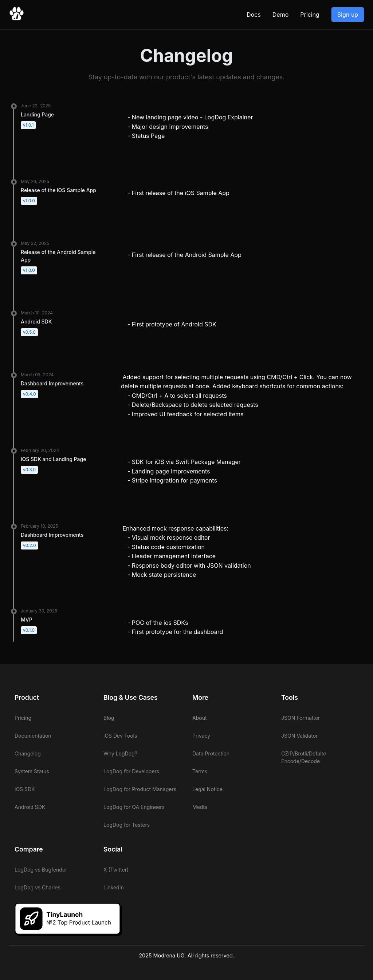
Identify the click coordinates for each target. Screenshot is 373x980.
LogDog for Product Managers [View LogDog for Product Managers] (140, 789)
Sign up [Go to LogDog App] (348, 15)
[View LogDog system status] (53, 771)
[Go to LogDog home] (16, 19)
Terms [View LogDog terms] (200, 771)
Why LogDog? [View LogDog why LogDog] (120, 753)
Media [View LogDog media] (200, 807)
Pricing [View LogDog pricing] (310, 15)
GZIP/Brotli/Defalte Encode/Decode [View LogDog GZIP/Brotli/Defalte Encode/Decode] (304, 757)
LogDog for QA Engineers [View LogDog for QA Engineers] (134, 807)
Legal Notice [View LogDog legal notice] (207, 789)
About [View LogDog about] (199, 718)
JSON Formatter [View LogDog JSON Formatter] (301, 718)
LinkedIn (114, 887)
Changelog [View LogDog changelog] (28, 753)
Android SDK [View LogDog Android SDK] (30, 807)
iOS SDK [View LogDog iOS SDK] (25, 789)
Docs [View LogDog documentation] (254, 15)
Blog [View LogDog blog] (109, 718)
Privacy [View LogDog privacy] (201, 736)
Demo (280, 15)
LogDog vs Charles (38, 887)
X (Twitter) (116, 870)
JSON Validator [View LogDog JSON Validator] (299, 736)
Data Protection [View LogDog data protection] (211, 753)
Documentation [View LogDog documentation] (33, 736)
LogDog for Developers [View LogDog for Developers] (131, 771)
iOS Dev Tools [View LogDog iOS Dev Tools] (120, 736)
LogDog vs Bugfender (41, 870)
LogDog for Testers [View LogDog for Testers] (127, 825)
